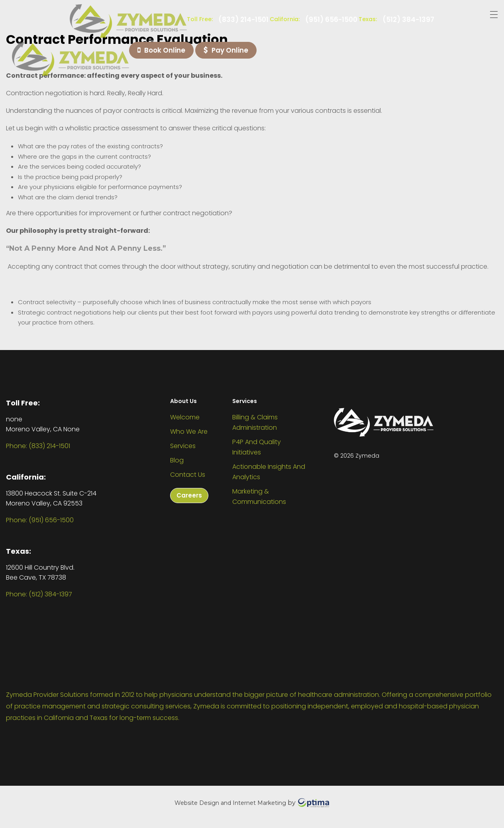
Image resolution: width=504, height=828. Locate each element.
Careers (189, 495)
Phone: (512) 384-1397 (39, 594)
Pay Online (226, 50)
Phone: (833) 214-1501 (38, 446)
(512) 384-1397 (408, 20)
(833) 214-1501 (243, 20)
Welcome (185, 417)
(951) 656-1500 (331, 20)
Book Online (161, 50)
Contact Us (188, 475)
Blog (177, 460)
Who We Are (189, 432)
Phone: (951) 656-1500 (40, 520)
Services (183, 446)
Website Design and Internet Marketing (230, 802)
